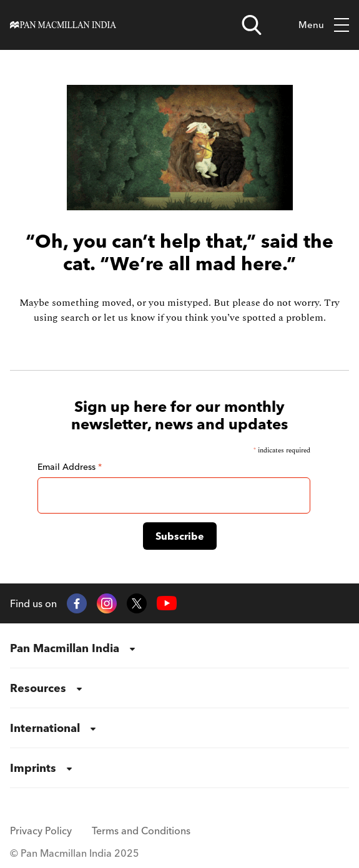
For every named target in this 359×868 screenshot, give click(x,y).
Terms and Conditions (141, 831)
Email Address (70, 467)
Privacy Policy (41, 831)
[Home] (63, 25)
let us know (129, 318)
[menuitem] (179, 648)
